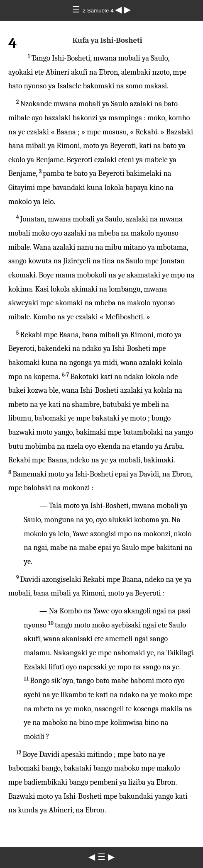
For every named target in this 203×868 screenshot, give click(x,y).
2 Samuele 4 (99, 11)
